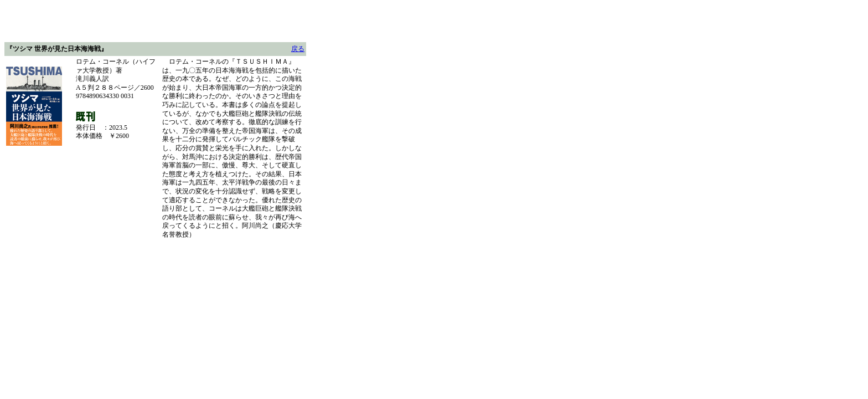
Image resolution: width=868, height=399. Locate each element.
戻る (298, 49)
